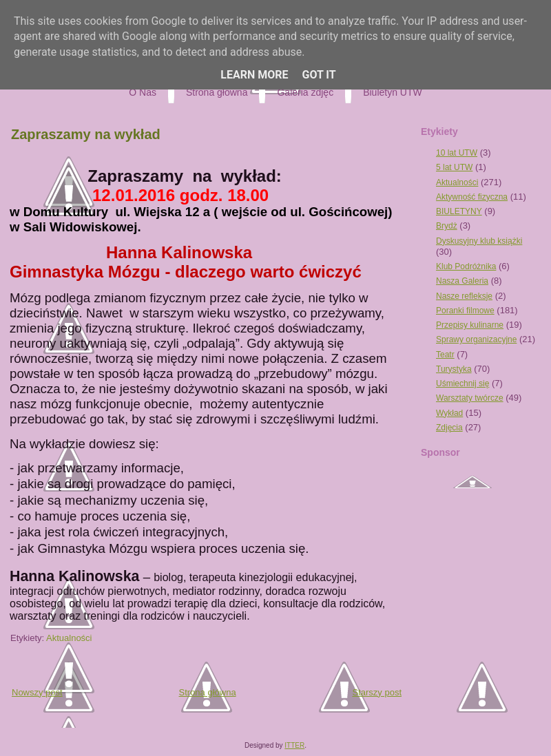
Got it (319, 75)
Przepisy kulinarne (470, 325)
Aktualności (69, 638)
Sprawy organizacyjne (476, 339)
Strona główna (208, 692)
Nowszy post (37, 692)
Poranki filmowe (465, 311)
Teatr (445, 355)
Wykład (449, 413)
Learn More (254, 75)
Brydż (447, 226)
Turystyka (454, 369)
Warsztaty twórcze (470, 398)
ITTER (294, 745)
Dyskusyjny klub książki (479, 241)
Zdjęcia (449, 428)
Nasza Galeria (462, 281)
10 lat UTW (457, 153)
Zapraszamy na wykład (86, 134)
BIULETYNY (459, 211)
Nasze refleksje (464, 296)
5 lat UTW (454, 167)
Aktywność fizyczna (472, 197)
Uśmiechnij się (462, 384)
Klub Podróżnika (466, 266)
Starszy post (377, 692)
